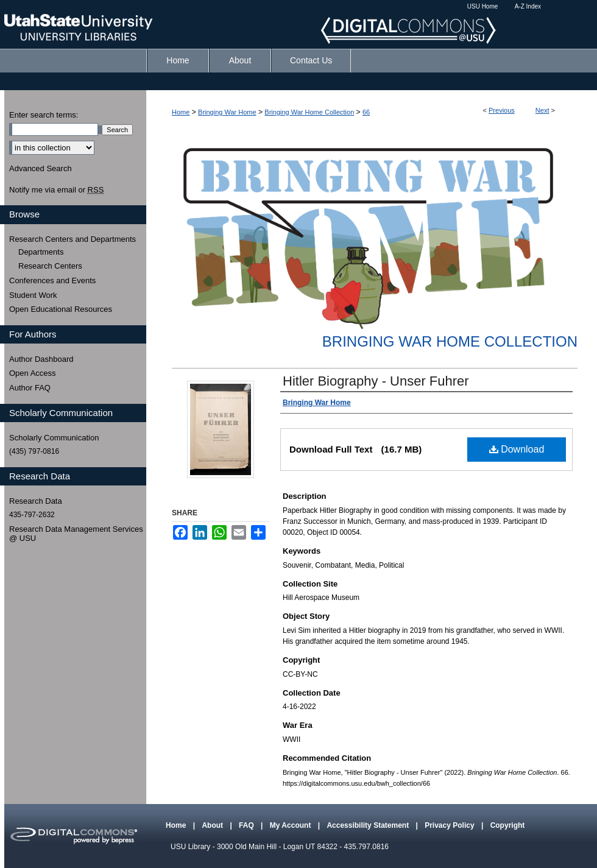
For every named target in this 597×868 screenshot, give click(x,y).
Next (542, 110)
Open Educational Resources (61, 309)
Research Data (36, 501)
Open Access (33, 373)
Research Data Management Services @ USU (76, 534)
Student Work (33, 295)
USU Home (483, 6)
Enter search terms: (44, 115)
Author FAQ (30, 388)
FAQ (247, 825)
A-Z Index (528, 6)
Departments (41, 252)
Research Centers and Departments (72, 239)
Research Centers (50, 266)
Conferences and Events (52, 281)
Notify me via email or (56, 190)
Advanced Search (41, 168)
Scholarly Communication (54, 438)
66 (366, 112)
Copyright (508, 825)
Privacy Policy (450, 825)
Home (181, 112)
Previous (502, 110)
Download (517, 449)
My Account (291, 825)
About (213, 825)
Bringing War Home (227, 112)
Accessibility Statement (369, 825)
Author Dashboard (41, 359)
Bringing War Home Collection (309, 112)
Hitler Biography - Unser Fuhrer (376, 381)
